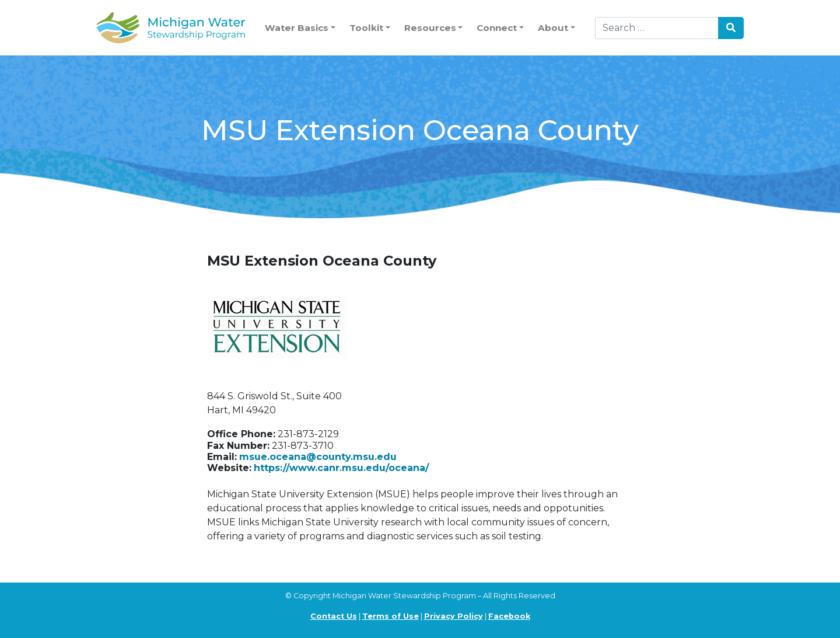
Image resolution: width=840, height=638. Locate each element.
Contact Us (334, 616)
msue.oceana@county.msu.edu (318, 457)
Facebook (509, 616)
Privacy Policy (454, 616)
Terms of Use (391, 616)
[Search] (657, 28)
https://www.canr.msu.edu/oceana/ (341, 468)
